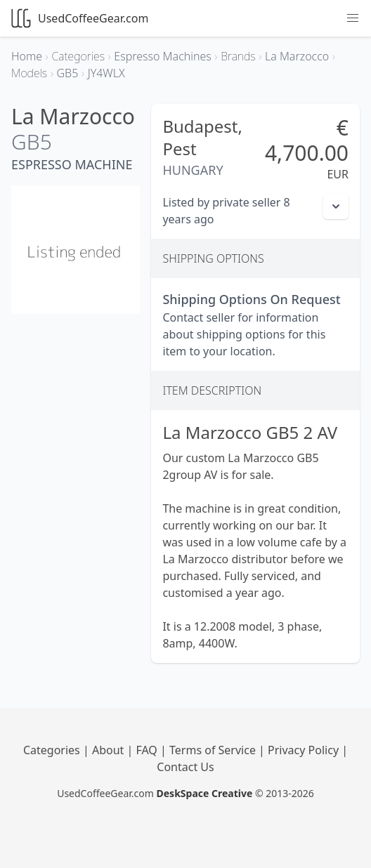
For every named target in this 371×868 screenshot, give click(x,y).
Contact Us (185, 767)
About (110, 750)
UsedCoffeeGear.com (80, 18)
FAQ (148, 750)
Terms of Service (214, 750)
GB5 (32, 142)
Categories (53, 750)
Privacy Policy (305, 750)
